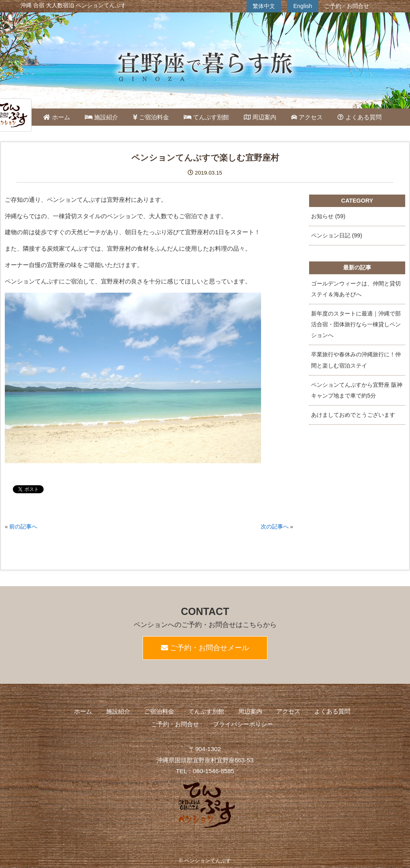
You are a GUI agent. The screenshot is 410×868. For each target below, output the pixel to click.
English (302, 6)
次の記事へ (275, 527)
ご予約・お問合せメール (205, 648)
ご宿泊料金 (151, 117)
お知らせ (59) (328, 216)
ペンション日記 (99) (337, 235)
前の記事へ (23, 527)
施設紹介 (101, 117)
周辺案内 (260, 117)
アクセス (307, 117)
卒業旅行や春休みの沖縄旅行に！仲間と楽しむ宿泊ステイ (356, 360)
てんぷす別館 (206, 117)
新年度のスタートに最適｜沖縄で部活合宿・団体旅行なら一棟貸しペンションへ (356, 324)
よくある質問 (359, 117)
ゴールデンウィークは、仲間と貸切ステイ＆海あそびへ (356, 289)
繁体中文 (264, 6)
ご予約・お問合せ (347, 6)
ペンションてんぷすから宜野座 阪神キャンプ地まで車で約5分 (357, 390)
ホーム (56, 117)
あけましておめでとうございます (353, 415)
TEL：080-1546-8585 (205, 771)
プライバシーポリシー (243, 724)
